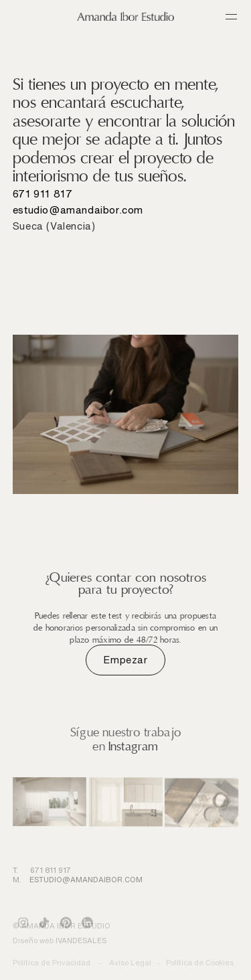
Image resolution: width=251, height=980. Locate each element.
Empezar (125, 660)
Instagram (134, 746)
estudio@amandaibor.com (78, 210)
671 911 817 (43, 194)
